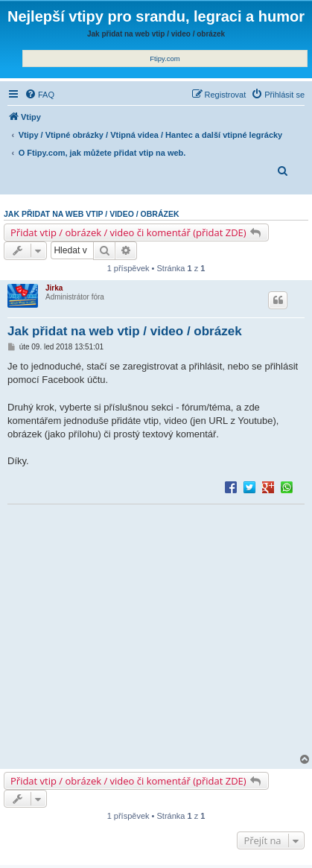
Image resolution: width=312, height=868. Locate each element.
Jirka (54, 288)
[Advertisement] (156, 630)
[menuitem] (39, 95)
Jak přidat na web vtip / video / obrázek (92, 214)
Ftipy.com (165, 58)
